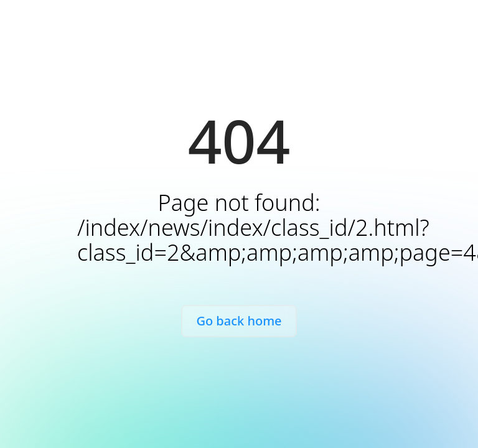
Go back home (239, 321)
